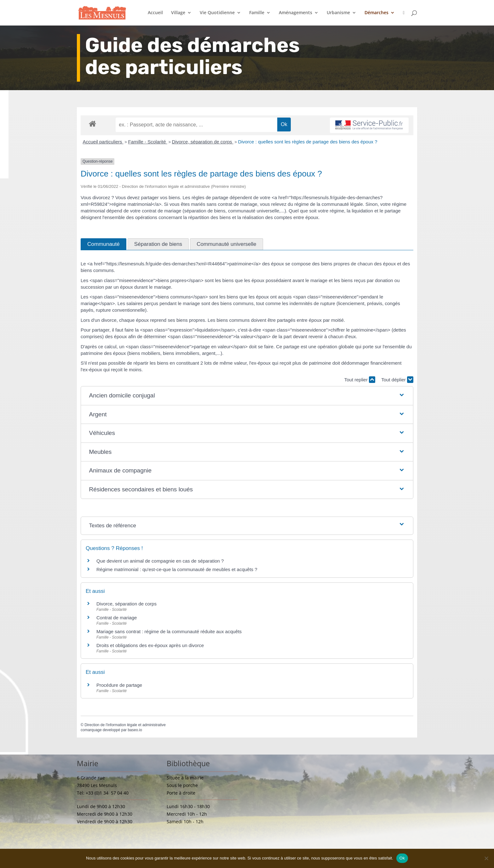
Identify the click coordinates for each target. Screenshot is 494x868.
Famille (257, 13)
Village (178, 13)
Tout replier (360, 380)
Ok (402, 858)
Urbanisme (338, 13)
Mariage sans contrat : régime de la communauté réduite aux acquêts (169, 631)
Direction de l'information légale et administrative (125, 725)
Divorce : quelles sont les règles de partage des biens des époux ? (308, 142)
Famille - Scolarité (148, 142)
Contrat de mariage (117, 618)
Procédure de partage (119, 685)
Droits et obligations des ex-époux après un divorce (150, 645)
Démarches (376, 13)
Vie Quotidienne (217, 13)
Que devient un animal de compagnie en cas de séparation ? (160, 561)
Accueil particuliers (103, 142)
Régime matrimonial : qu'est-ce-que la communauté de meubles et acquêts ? (177, 569)
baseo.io (135, 730)
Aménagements (296, 13)
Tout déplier (397, 380)
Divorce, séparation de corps (203, 142)
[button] (247, 396)
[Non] (486, 858)
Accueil (155, 13)
